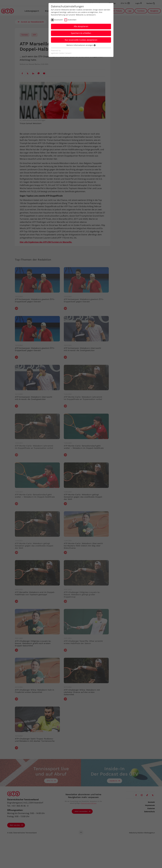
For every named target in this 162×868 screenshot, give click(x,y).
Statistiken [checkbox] (72, 20)
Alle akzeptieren (81, 26)
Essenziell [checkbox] (59, 20)
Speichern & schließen (81, 33)
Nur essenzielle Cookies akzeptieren (81, 40)
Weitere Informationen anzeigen (81, 45)
